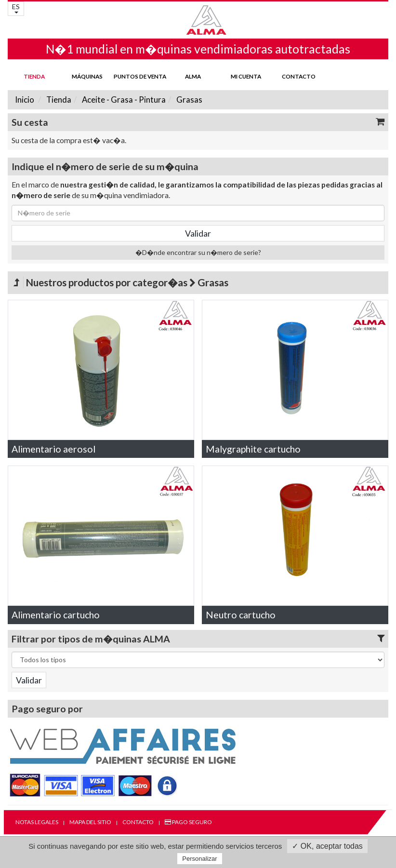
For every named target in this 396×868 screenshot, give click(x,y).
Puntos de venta (140, 76)
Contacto (299, 76)
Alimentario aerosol (53, 449)
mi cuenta (246, 76)
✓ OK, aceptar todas (327, 846)
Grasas (189, 100)
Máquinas (87, 76)
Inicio (25, 100)
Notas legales (37, 822)
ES (16, 8)
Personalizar (199, 859)
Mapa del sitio (90, 822)
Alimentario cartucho (56, 615)
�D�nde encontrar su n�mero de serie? (198, 252)
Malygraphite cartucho (253, 449)
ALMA (193, 76)
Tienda (34, 76)
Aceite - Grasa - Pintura (123, 100)
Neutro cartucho (241, 615)
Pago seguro (188, 822)
